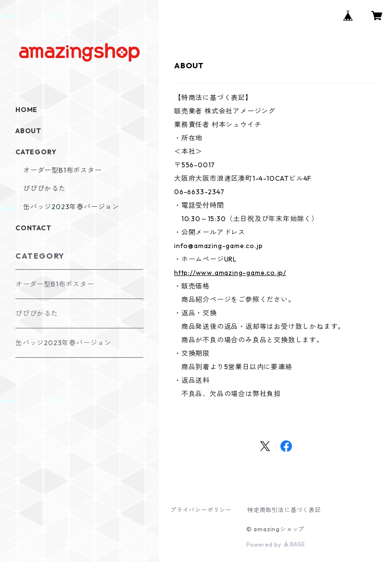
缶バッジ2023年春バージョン (71, 207)
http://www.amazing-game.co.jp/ (230, 273)
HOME (26, 110)
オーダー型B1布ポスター (63, 170)
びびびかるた (44, 188)
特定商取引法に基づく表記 (284, 510)
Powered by (275, 544)
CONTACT (33, 228)
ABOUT (28, 131)
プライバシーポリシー (201, 510)
